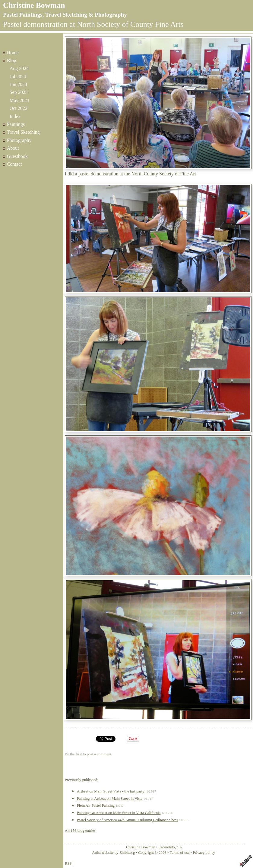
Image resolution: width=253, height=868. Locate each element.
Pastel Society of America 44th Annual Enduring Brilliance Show (128, 820)
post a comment (99, 754)
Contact (14, 164)
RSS (68, 863)
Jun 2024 (18, 84)
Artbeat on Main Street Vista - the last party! (111, 791)
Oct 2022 (19, 108)
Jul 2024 (18, 77)
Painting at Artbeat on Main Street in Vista (110, 799)
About (13, 148)
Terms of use (179, 853)
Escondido (166, 847)
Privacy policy (204, 853)
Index (15, 116)
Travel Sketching (23, 132)
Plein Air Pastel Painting (96, 806)
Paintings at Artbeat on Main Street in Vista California (119, 813)
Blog (12, 61)
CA (179, 847)
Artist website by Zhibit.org (113, 853)
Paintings (16, 124)
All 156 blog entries (80, 831)
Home (13, 53)
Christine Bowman (34, 5)
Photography (19, 140)
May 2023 (19, 100)
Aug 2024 (19, 68)
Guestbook (17, 156)
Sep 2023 (19, 92)
